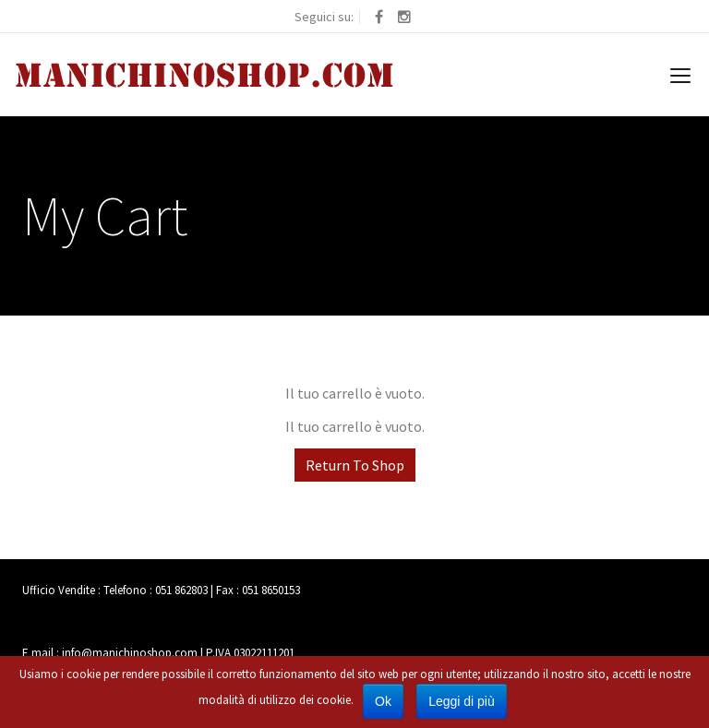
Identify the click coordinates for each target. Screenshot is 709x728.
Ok (383, 701)
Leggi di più (462, 701)
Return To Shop (355, 465)
